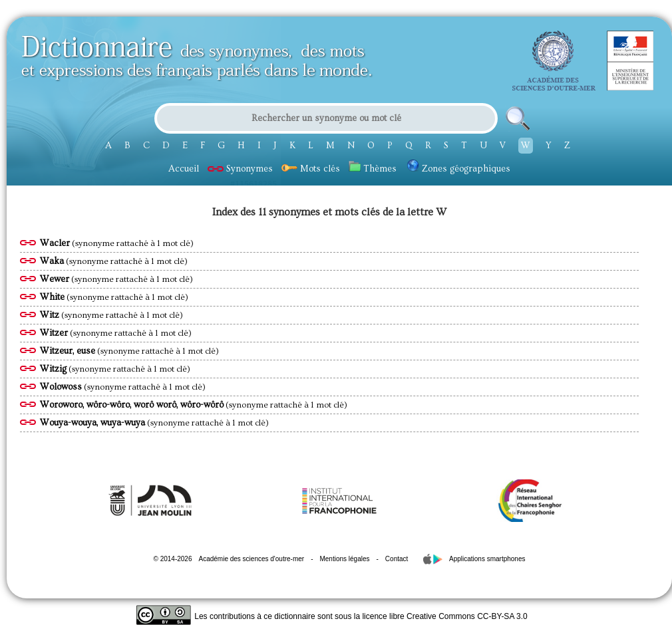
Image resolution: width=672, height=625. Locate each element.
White (52, 297)
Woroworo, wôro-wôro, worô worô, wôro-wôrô (132, 405)
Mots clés (311, 169)
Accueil (184, 169)
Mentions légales (344, 559)
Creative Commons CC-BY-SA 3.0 (467, 616)
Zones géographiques (459, 169)
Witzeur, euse (68, 351)
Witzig (53, 369)
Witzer (54, 333)
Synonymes (240, 169)
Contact (397, 559)
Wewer (55, 279)
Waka (52, 261)
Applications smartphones (487, 559)
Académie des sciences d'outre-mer (251, 559)
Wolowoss (61, 387)
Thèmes (373, 169)
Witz (50, 315)
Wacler (55, 243)
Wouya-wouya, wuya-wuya (92, 423)
